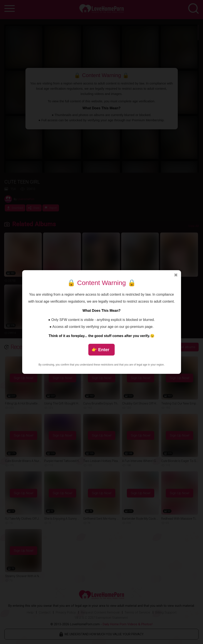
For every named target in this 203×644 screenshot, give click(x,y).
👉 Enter (101, 350)
